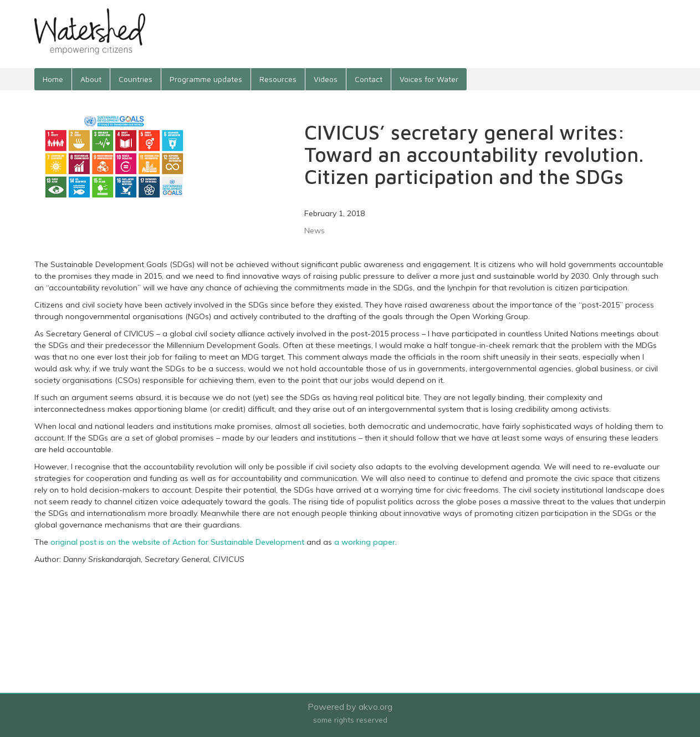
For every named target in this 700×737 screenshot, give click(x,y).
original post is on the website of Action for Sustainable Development (177, 542)
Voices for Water (429, 79)
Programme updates (206, 79)
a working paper (365, 542)
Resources (278, 79)
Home (53, 79)
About (91, 79)
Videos (326, 79)
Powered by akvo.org (350, 707)
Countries (136, 79)
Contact (369, 79)
